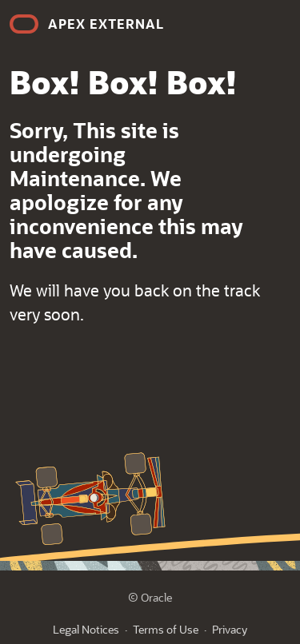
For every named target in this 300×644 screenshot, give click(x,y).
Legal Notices (86, 629)
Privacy (230, 629)
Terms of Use (166, 629)
